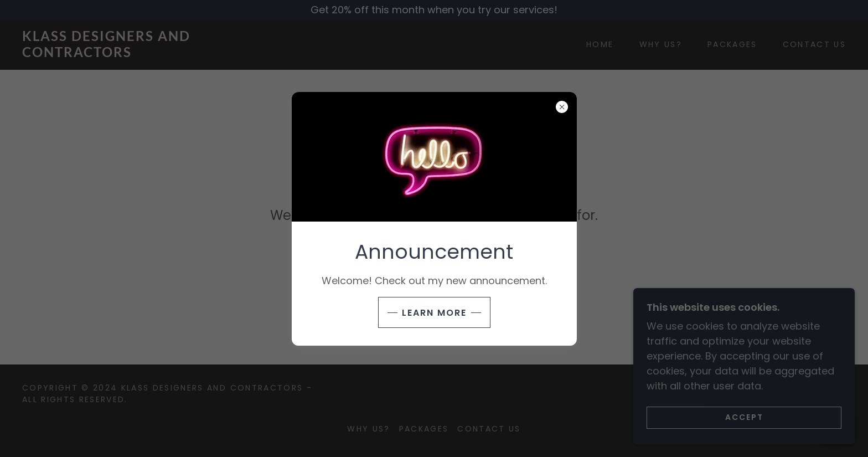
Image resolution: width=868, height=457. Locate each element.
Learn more (434, 313)
